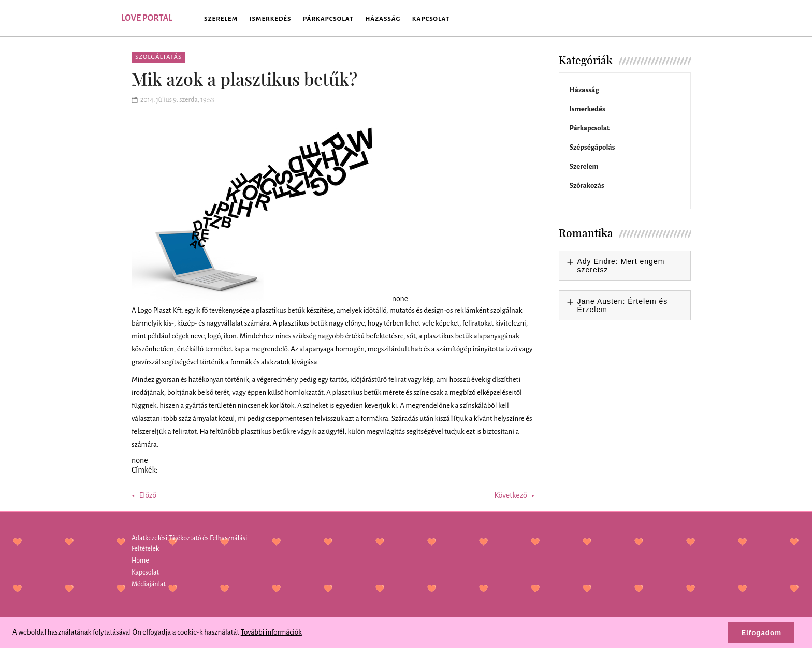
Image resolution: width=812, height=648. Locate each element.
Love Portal (147, 18)
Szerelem (221, 19)
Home (140, 561)
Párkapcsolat (328, 19)
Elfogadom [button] (761, 633)
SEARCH (675, 18)
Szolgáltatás (158, 57)
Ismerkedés (271, 19)
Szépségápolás (592, 147)
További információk (271, 632)
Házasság (383, 19)
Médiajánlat (149, 584)
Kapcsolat (431, 19)
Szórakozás (587, 186)
